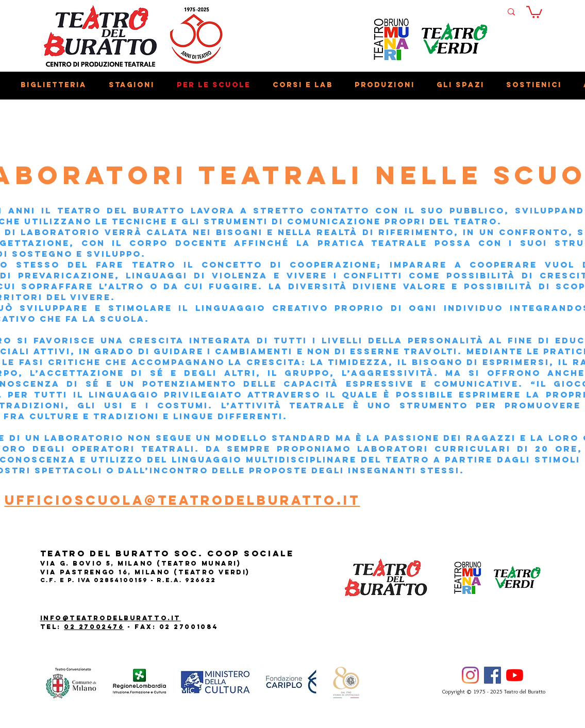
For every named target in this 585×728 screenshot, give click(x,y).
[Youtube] (515, 675)
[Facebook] (492, 675)
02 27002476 (94, 627)
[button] (534, 11)
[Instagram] (470, 675)
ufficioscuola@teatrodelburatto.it (182, 500)
